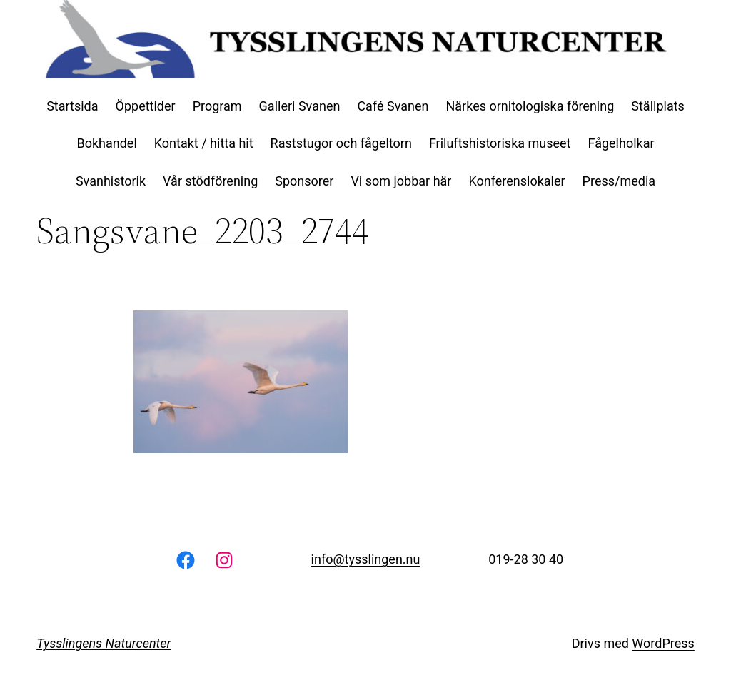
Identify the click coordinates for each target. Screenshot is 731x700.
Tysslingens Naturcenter (104, 643)
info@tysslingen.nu (366, 559)
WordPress (663, 643)
